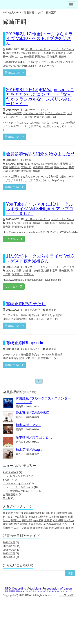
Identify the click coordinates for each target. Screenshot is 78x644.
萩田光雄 (49, 528)
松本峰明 (49, 53)
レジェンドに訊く (20, 476)
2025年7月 (9, 553)
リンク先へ (14, 239)
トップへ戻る (67, 595)
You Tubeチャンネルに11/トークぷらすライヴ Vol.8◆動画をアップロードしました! (40, 209)
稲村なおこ (16, 57)
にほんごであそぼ (55, 113)
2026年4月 (9, 542)
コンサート (69, 524)
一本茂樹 (27, 117)
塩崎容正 (38, 223)
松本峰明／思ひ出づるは (34, 437)
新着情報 (29, 12)
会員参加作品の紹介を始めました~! (40, 154)
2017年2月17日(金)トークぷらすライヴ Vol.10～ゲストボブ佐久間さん (39, 38)
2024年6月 (9, 557)
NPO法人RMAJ (12, 12)
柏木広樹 (38, 520)
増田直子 (37, 53)
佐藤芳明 (39, 117)
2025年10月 (10, 550)
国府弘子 (14, 167)
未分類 (7, 498)
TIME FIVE (23, 164)
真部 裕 (49, 167)
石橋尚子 (61, 53)
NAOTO (11, 164)
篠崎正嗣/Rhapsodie (25, 343)
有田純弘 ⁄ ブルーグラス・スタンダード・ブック (43, 400)
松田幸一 (8, 528)
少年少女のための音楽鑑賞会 (45, 524)
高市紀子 (52, 57)
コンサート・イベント (37, 49)
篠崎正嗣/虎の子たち (26, 304)
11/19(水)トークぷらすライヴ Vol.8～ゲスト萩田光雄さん (40, 258)
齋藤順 (63, 57)
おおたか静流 (14, 113)
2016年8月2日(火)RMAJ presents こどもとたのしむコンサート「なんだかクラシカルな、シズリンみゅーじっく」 (40, 97)
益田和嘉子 (51, 223)
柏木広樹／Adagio (29, 450)
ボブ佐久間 (13, 53)
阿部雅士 (40, 57)
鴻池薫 (23, 524)
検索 (70, 573)
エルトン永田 (14, 223)
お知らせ (30, 160)
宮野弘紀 (26, 167)
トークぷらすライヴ (63, 49)
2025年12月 (10, 546)
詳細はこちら (14, 73)
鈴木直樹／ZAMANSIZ (32, 413)
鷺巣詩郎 (26, 171)
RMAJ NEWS (10, 472)
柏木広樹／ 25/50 (28, 425)
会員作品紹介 (32, 310)
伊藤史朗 (26, 53)
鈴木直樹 (14, 171)
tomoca (35, 164)
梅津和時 (38, 167)
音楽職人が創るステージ (24, 491)
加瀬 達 (27, 223)
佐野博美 (43, 517)
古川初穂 (54, 517)
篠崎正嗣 (29, 57)
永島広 (48, 520)
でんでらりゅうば (33, 113)
